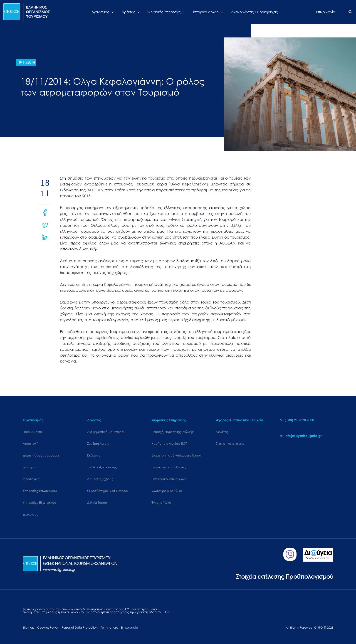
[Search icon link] (351, 12)
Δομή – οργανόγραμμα (41, 455)
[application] (115, 12)
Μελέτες (222, 432)
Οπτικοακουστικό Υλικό (169, 479)
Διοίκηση (30, 467)
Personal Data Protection (80, 628)
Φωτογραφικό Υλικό (167, 491)
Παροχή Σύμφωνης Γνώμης (173, 432)
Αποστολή (31, 443)
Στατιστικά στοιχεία (230, 443)
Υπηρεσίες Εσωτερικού (40, 491)
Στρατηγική (31, 479)
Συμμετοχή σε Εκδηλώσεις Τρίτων (177, 455)
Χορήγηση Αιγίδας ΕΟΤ (169, 443)
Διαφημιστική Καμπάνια (105, 432)
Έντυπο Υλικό (161, 502)
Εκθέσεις (94, 455)
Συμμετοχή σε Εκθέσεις (169, 467)
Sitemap (28, 628)
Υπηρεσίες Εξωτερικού (39, 502)
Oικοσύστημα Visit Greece (108, 491)
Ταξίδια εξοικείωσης (102, 467)
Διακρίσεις (31, 514)
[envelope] (301, 436)
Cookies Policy (48, 628)
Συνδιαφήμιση (98, 443)
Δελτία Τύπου (97, 502)
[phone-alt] (297, 420)
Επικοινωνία (130, 628)
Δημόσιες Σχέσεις (100, 479)
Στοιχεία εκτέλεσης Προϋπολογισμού (285, 576)
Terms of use (109, 628)
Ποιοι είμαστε (33, 432)
